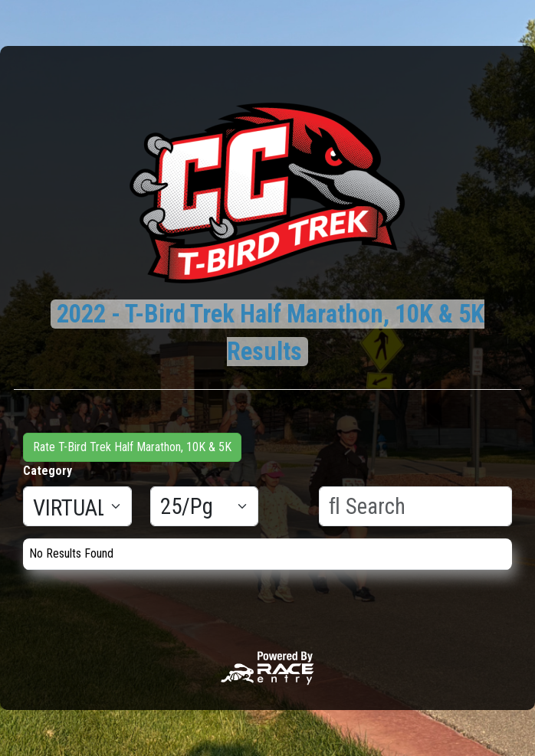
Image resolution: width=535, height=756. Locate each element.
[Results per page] (205, 506)
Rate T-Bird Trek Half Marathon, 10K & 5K (132, 447)
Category (48, 471)
